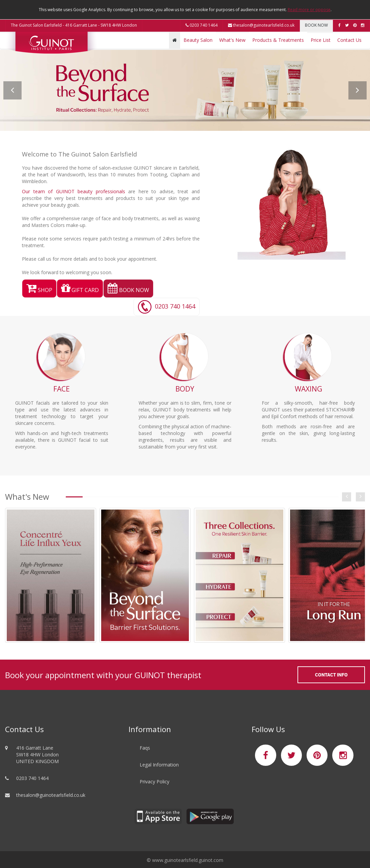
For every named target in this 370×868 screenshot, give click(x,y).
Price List (321, 40)
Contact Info (331, 675)
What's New (232, 40)
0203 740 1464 (202, 25)
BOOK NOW (316, 25)
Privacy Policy (154, 782)
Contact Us (349, 40)
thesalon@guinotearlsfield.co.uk (261, 25)
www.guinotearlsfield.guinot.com (188, 860)
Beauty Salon (198, 40)
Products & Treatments (278, 40)
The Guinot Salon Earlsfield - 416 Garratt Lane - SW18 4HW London (74, 25)
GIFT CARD (80, 290)
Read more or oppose (309, 10)
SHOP (39, 290)
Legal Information (159, 765)
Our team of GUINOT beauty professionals (74, 191)
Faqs (145, 748)
